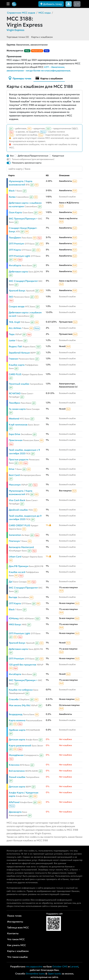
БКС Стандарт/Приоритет (23, 281)
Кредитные (58, 156)
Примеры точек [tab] (20, 78)
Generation (15, 535)
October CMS (60, 966)
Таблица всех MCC (18, 927)
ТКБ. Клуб (14, 322)
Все (12, 156)
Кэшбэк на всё (17, 572)
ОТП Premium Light (19, 256)
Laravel (74, 966)
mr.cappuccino (34, 966)
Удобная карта (17, 730)
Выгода (13, 597)
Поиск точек (14, 916)
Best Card (14, 475)
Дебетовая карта (18, 272)
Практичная (16, 440)
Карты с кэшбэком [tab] (49, 78)
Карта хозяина (17, 720)
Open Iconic (54, 974)
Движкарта (15, 812)
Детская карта (17, 739)
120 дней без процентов (22, 665)
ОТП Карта (15, 250)
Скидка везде (17, 306)
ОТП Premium (16, 244)
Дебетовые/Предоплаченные (33, 156)
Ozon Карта (15, 212)
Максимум (15, 485)
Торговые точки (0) (18, 37)
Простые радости (19, 459)
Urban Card (15, 557)
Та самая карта (17, 409)
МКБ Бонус (15, 624)
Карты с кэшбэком (42, 37)
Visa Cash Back (17, 500)
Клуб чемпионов (18, 425)
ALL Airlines (15, 328)
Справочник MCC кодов (21, 13)
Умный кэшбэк (17, 777)
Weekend (14, 419)
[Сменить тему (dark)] (77, 4)
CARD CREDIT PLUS (19, 525)
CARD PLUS (15, 374)
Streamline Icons (35, 974)
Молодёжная (16, 755)
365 (11, 297)
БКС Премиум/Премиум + (23, 219)
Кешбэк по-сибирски (21, 690)
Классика (14, 765)
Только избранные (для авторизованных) (33, 159)
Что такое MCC (16, 939)
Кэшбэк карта (17, 365)
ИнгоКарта (15, 265)
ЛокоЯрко (14, 403)
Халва (12, 197)
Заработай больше (19, 353)
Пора (12, 334)
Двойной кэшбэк (18, 510)
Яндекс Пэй (15, 346)
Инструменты (15, 922)
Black (12, 191)
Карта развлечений (20, 746)
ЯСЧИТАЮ (15, 393)
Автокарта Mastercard (21, 547)
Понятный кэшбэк (19, 384)
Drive (12, 469)
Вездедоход (16, 714)
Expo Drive (15, 434)
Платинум (14, 541)
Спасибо (14, 699)
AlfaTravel (14, 802)
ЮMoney (14, 618)
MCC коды (45, 13)
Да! (11, 582)
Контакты (13, 933)
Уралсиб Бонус (17, 291)
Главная (13, 359)
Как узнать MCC (17, 945)
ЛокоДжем (15, 238)
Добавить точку (51, 4)
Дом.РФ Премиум (19, 566)
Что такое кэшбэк (17, 957)
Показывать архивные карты (27, 163)
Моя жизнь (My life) (20, 705)
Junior (12, 340)
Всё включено (17, 771)
